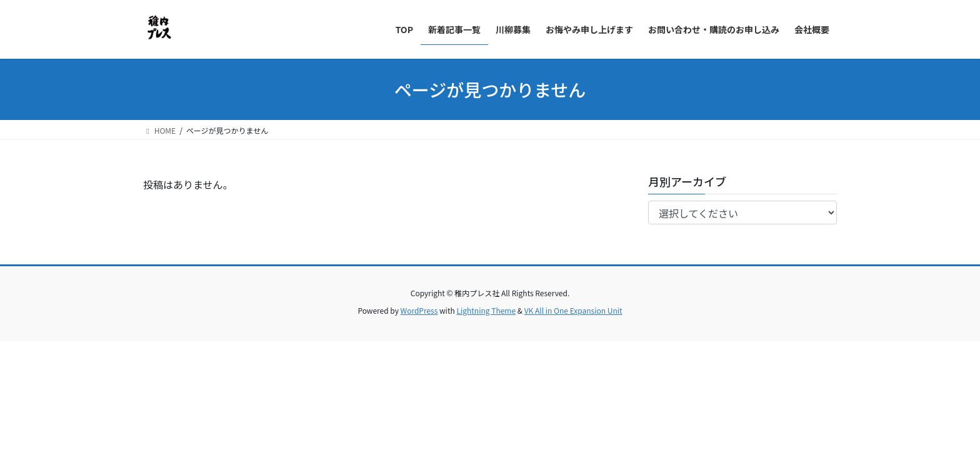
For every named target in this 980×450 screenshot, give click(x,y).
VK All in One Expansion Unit (573, 310)
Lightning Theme (486, 310)
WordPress (419, 310)
